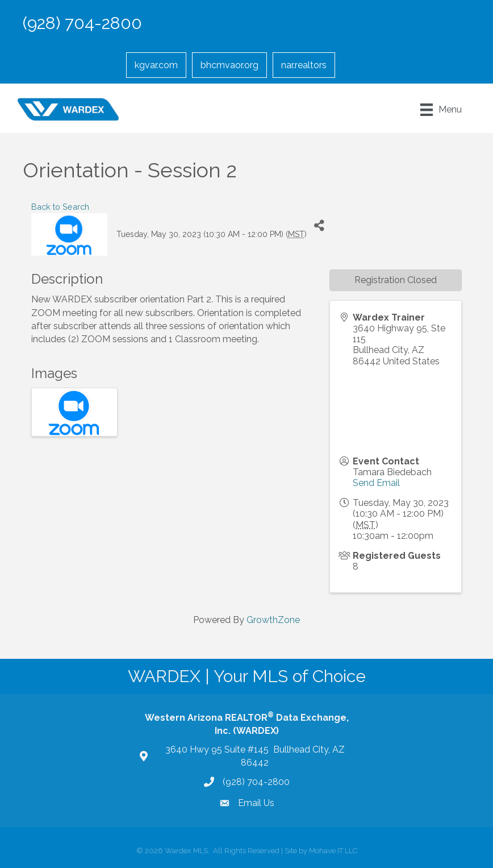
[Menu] (441, 110)
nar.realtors (304, 65)
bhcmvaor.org (229, 65)
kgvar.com (156, 65)
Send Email (376, 483)
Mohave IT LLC (333, 851)
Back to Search (60, 207)
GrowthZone (273, 620)
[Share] (319, 226)
